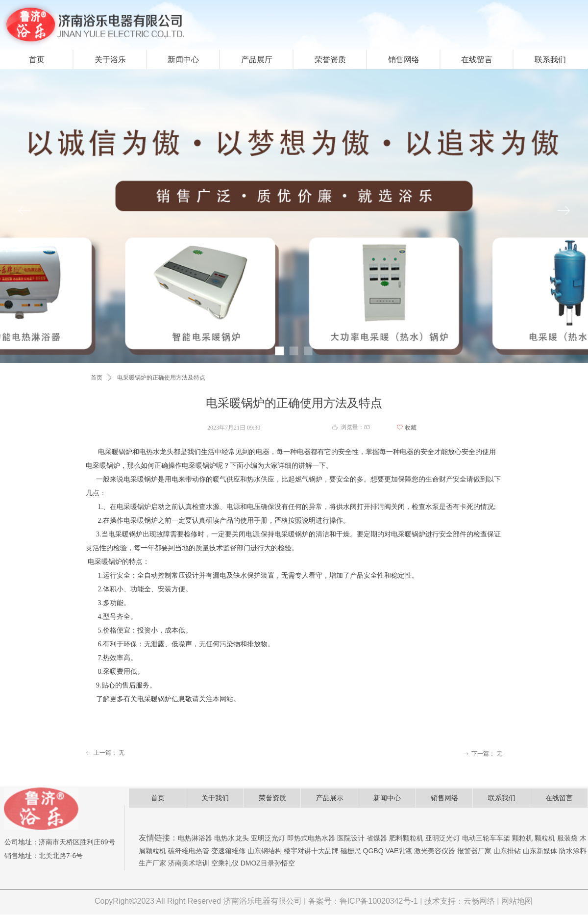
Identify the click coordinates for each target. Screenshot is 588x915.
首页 (97, 378)
